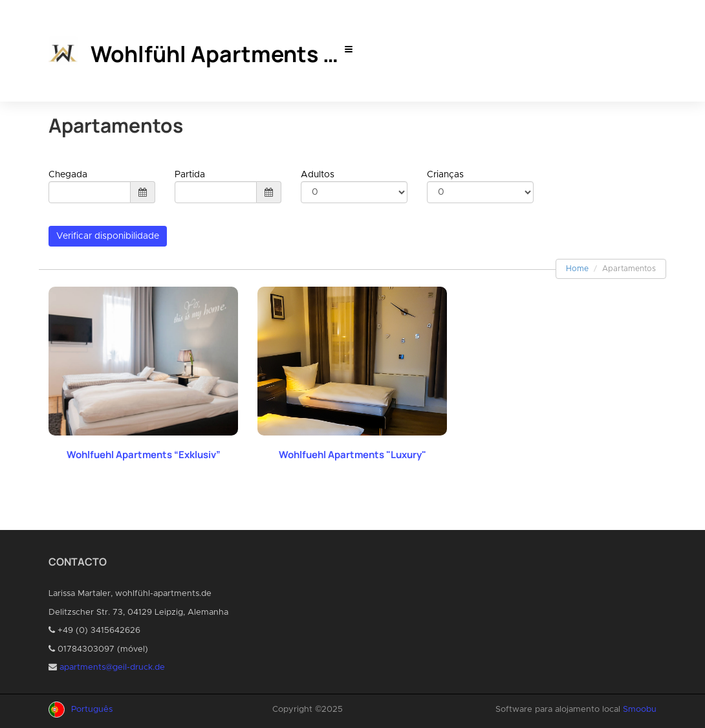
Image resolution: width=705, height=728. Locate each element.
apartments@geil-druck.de (112, 667)
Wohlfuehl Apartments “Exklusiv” (144, 455)
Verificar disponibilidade (108, 236)
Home (577, 269)
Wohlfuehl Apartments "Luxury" (352, 455)
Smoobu (640, 710)
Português (92, 710)
